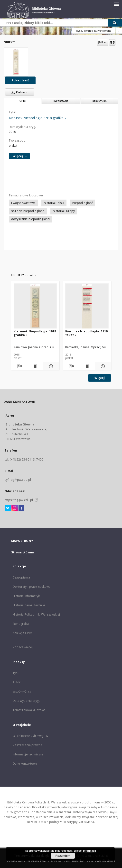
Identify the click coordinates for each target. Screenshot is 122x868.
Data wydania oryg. (26, 701)
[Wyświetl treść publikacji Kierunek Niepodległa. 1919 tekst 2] (87, 366)
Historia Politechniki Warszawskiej (36, 614)
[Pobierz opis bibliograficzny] (19, 366)
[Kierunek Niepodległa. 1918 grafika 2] (16, 62)
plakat (13, 146)
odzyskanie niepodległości (30, 219)
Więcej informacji (85, 851)
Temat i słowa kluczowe (29, 710)
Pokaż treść (20, 80)
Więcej (100, 378)
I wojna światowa (23, 203)
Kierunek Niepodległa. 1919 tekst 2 (86, 333)
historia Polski (54, 203)
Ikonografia (21, 624)
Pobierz (18, 92)
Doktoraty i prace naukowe (32, 587)
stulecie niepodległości (28, 211)
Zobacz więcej (23, 647)
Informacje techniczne (28, 754)
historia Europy (64, 211)
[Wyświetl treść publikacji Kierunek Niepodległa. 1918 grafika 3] (35, 366)
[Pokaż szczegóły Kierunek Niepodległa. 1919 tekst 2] (102, 366)
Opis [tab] (23, 101)
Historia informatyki (27, 596)
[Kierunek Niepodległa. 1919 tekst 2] (87, 306)
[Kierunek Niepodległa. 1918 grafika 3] (35, 306)
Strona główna (23, 552)
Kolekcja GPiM (23, 633)
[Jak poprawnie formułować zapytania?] (119, 31)
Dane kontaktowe (25, 764)
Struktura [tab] (99, 101)
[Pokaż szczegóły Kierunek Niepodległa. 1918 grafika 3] (51, 366)
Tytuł (16, 673)
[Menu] (116, 4)
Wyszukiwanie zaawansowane (93, 31)
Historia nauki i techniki (29, 605)
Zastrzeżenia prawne (27, 745)
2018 (12, 132)
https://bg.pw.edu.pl (19, 500)
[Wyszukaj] (115, 23)
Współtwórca (22, 691)
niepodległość (83, 203)
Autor (17, 682)
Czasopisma (21, 577)
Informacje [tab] (61, 101)
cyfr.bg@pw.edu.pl (18, 480)
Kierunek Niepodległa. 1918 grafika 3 (35, 333)
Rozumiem (63, 856)
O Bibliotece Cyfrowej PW (31, 736)
